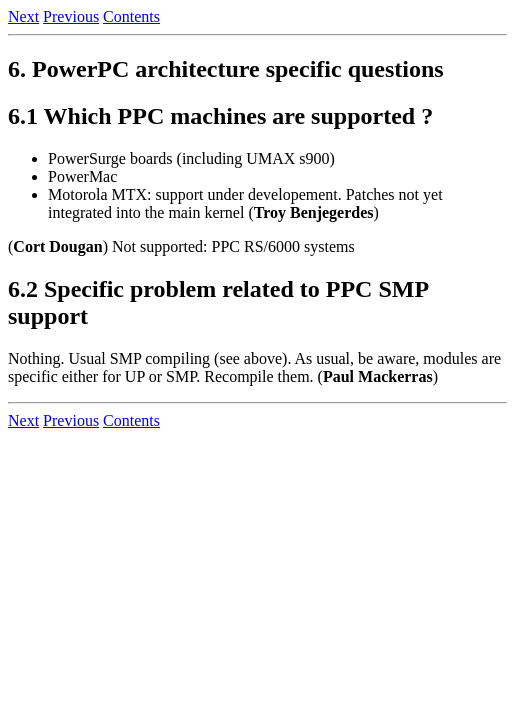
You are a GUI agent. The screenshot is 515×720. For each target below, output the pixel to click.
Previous (71, 16)
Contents (131, 16)
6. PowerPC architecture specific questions (226, 69)
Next (23, 16)
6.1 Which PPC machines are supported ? (220, 116)
